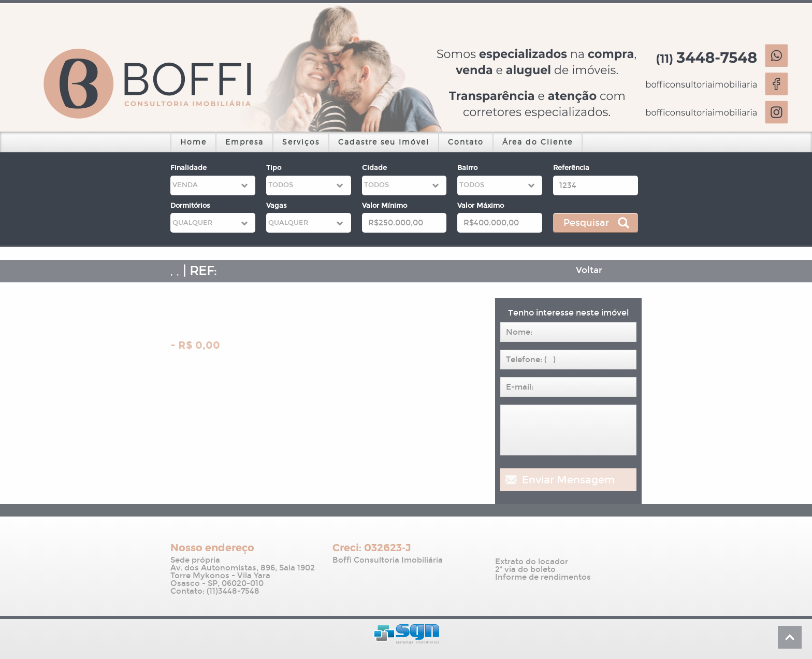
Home (193, 142)
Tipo (274, 168)
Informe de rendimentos (543, 577)
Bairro (467, 168)
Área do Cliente (538, 142)
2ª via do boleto (525, 570)
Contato (466, 142)
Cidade (374, 168)
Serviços (301, 142)
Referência (571, 168)
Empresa (244, 142)
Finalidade (189, 168)
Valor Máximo (481, 206)
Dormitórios (190, 206)
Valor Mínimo (385, 206)
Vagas (277, 206)
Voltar (589, 270)
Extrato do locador (532, 562)
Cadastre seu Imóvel (384, 142)
